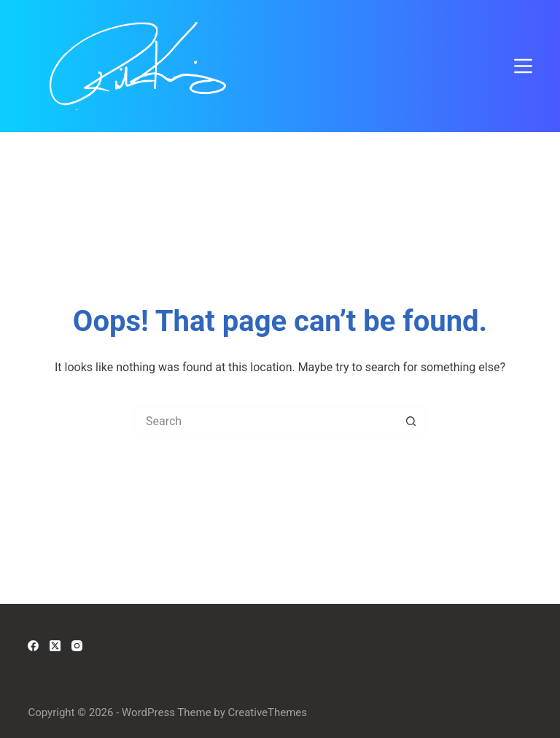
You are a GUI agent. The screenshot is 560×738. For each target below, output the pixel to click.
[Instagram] (77, 646)
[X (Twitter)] (55, 646)
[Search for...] (265, 421)
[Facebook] (33, 646)
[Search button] (411, 421)
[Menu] (523, 66)
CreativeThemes (268, 712)
